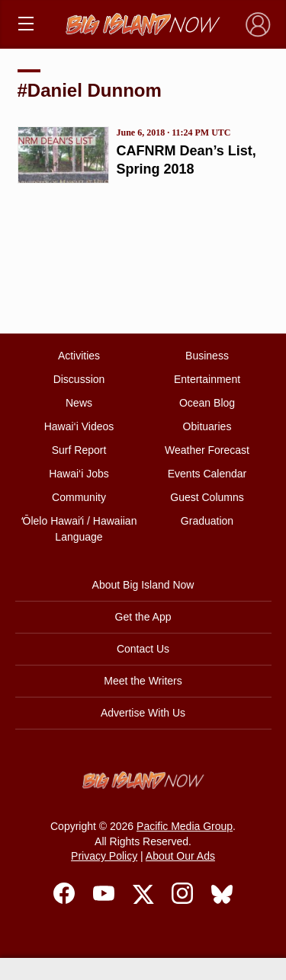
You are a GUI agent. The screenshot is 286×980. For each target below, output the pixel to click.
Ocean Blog (207, 403)
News (79, 403)
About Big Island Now (143, 585)
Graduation (207, 521)
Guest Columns (207, 497)
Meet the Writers (143, 681)
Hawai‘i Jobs (79, 474)
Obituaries (207, 426)
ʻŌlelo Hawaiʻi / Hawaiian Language (79, 529)
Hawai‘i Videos (79, 426)
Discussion (79, 379)
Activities (79, 356)
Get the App (143, 617)
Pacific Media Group (185, 826)
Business (207, 356)
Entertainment (207, 379)
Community (79, 497)
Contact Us (143, 649)
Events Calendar (207, 474)
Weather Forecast (207, 450)
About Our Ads (180, 856)
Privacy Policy (104, 856)
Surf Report (79, 450)
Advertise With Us (143, 713)
